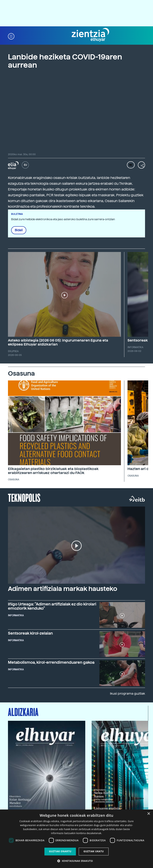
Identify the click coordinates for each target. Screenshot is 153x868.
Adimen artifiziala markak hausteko (63, 589)
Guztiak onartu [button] (60, 851)
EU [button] (25, 165)
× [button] (149, 814)
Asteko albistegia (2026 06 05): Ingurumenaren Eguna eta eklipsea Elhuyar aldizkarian (58, 342)
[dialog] (76, 839)
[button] (11, 36)
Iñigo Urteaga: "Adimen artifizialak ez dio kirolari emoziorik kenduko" (52, 606)
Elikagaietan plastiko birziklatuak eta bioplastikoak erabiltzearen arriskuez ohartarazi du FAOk (53, 471)
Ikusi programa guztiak (127, 694)
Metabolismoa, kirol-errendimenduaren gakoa (51, 662)
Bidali (19, 230)
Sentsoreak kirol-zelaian (30, 633)
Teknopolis (24, 497)
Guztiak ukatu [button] (94, 851)
